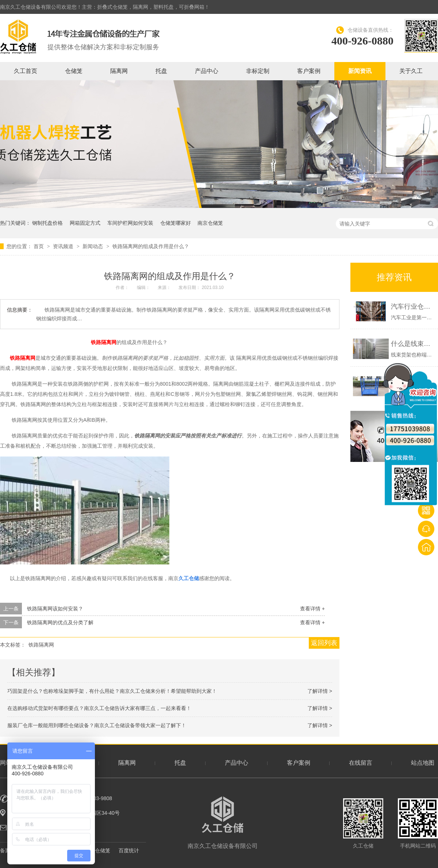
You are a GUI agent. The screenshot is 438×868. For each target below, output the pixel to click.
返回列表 (324, 643)
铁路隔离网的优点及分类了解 (60, 622)
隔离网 (119, 71)
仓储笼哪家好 (176, 223)
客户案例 (309, 71)
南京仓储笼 (210, 223)
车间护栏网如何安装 (130, 223)
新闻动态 (93, 246)
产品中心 (207, 71)
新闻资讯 (360, 71)
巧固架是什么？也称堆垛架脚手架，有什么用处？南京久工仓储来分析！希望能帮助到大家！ (112, 691)
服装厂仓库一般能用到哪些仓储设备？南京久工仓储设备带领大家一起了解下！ (97, 725)
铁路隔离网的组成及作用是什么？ (151, 246)
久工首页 (26, 71)
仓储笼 (74, 71)
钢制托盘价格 (47, 223)
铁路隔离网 (104, 342)
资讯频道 (64, 246)
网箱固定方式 (85, 223)
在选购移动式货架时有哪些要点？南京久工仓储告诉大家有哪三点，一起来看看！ (99, 708)
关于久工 (411, 71)
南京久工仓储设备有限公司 (223, 823)
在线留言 (361, 763)
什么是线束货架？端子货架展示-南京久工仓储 (413, 344)
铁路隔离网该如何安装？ (55, 609)
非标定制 (258, 71)
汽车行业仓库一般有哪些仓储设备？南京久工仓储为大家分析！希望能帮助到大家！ (413, 306)
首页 (39, 246)
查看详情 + (312, 609)
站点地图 (423, 763)
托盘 (161, 71)
